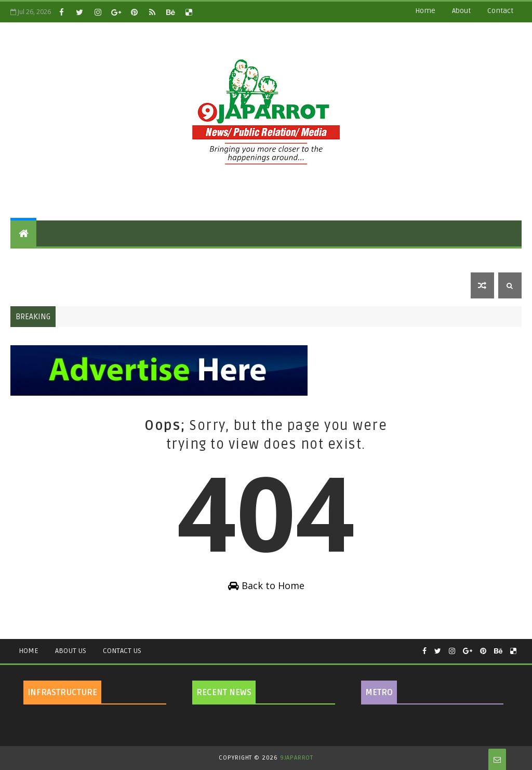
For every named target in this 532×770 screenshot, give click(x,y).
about (461, 11)
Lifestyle (356, 259)
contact (500, 11)
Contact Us (122, 651)
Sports (402, 259)
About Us (71, 651)
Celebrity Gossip (250, 259)
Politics (83, 259)
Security (447, 259)
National (131, 259)
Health (311, 259)
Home (425, 11)
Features (35, 259)
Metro (30, 285)
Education (183, 259)
